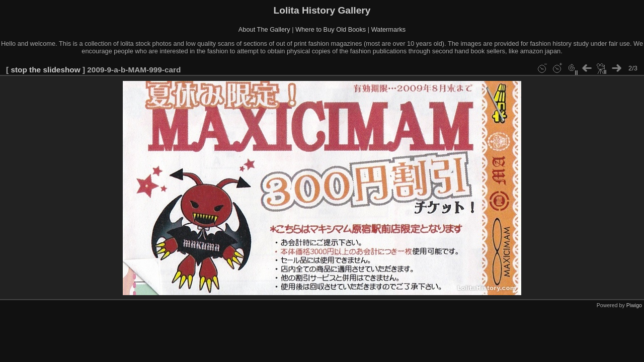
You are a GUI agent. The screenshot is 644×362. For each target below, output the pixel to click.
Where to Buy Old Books (331, 29)
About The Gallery (264, 29)
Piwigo (634, 305)
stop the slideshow (45, 70)
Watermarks (389, 29)
